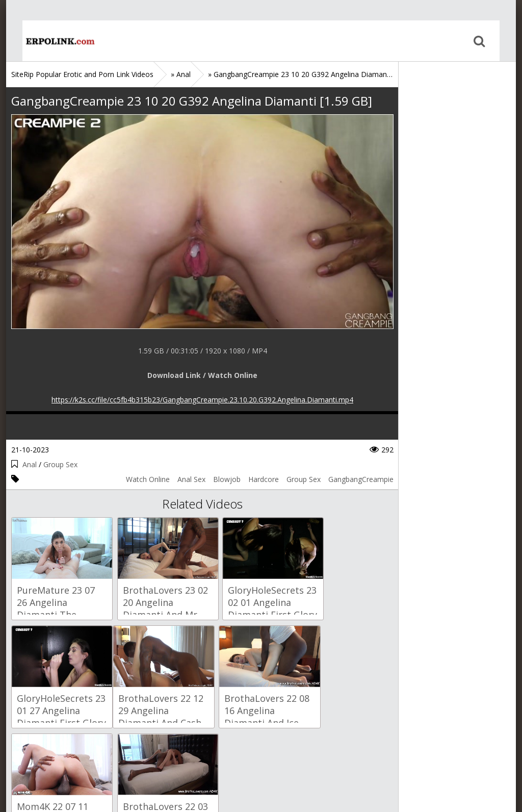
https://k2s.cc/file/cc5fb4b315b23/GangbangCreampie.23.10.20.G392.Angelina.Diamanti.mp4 (202, 400)
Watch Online (148, 479)
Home (44, 41)
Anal (30, 464)
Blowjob (227, 479)
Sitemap (55, 764)
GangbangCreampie (361, 479)
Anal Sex (191, 479)
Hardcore (264, 479)
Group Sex (60, 464)
